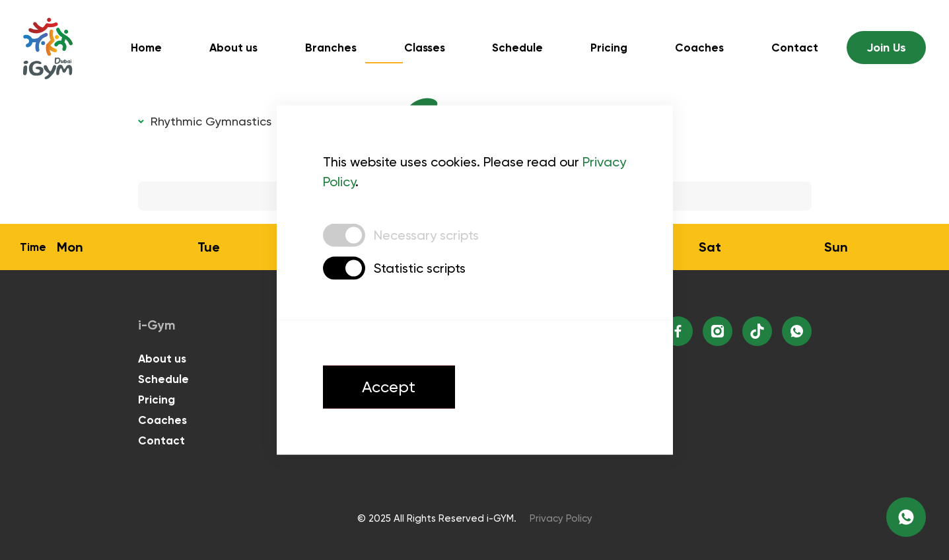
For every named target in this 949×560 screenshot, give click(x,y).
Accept (389, 387)
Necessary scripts (426, 235)
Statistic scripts (420, 268)
